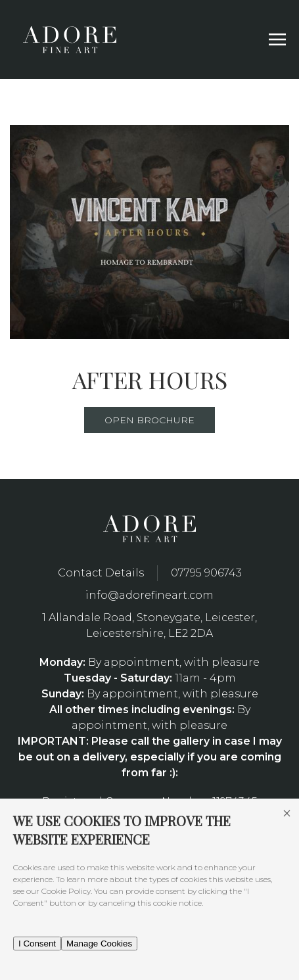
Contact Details (101, 573)
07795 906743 (206, 573)
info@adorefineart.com (149, 595)
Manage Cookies (99, 944)
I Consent (37, 944)
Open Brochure (149, 420)
